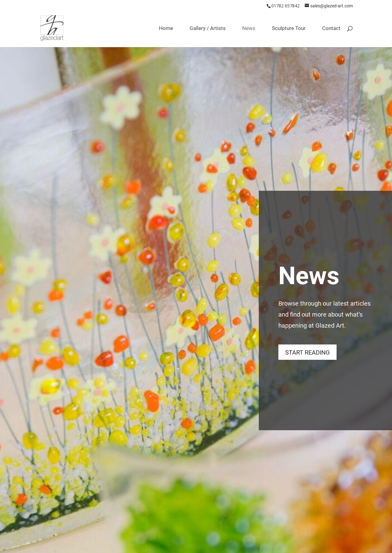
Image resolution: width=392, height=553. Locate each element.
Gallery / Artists (208, 29)
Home (166, 29)
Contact (331, 29)
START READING (307, 352)
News (249, 29)
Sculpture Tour (289, 29)
